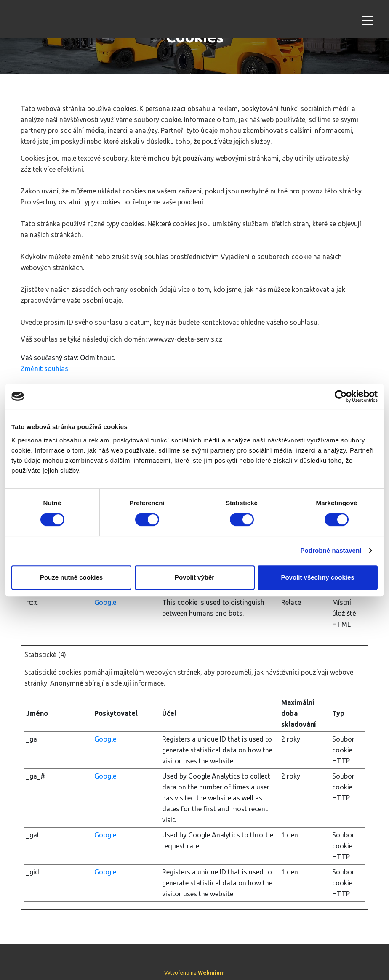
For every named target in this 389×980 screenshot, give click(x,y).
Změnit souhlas (44, 368)
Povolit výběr (194, 577)
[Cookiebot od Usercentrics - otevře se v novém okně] (341, 396)
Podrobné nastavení (331, 550)
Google (105, 602)
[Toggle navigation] (368, 19)
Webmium (211, 972)
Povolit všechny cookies (317, 577)
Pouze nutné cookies (71, 577)
